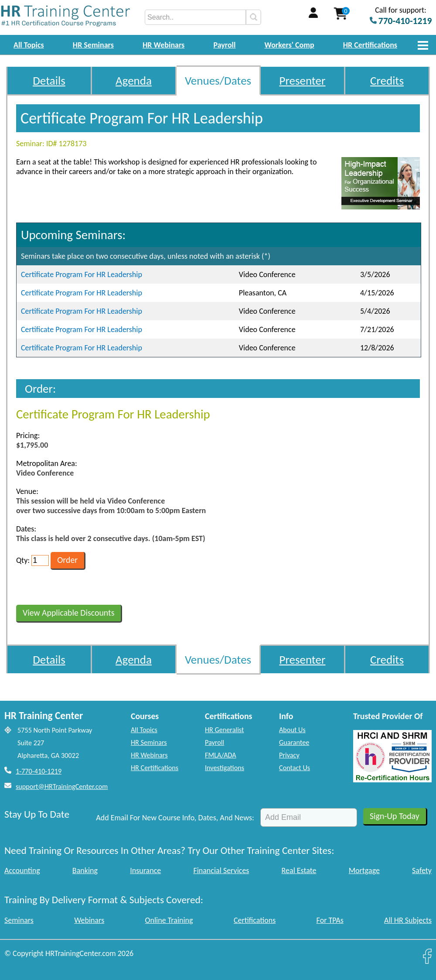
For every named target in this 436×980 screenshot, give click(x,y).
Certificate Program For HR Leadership (82, 274)
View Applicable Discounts (68, 613)
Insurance (145, 870)
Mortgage (364, 870)
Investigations (225, 768)
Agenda (134, 81)
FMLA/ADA (221, 755)
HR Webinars (163, 45)
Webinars (89, 920)
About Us (292, 730)
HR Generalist (224, 730)
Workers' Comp (290, 45)
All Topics (29, 45)
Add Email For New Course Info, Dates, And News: (175, 818)
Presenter (303, 81)
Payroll (224, 45)
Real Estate (299, 870)
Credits (387, 81)
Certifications (255, 920)
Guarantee (294, 742)
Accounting (22, 870)
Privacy (289, 755)
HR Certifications (370, 45)
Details (49, 81)
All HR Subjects (408, 920)
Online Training (169, 920)
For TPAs (330, 920)
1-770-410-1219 (39, 771)
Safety (422, 870)
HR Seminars (93, 45)
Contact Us (295, 768)
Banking (85, 870)
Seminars (19, 920)
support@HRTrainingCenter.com (62, 786)
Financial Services (221, 870)
